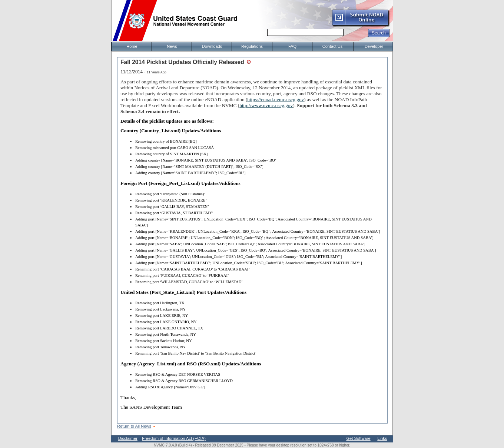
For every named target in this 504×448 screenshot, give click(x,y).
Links (382, 438)
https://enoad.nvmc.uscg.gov (276, 99)
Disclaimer (128, 438)
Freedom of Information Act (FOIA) (174, 438)
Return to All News (134, 426)
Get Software (358, 438)
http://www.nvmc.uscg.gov (266, 105)
